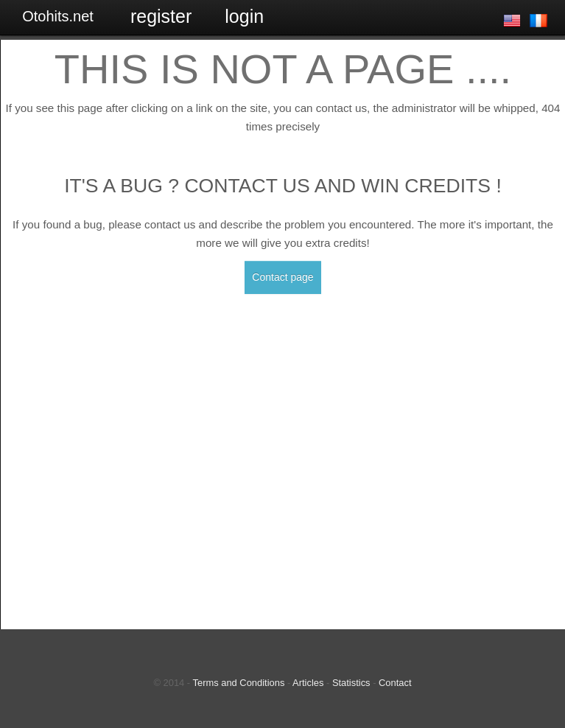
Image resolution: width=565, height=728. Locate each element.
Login (244, 16)
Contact (395, 683)
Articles (308, 683)
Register (161, 16)
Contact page (282, 277)
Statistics (351, 683)
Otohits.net (58, 16)
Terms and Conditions (239, 683)
